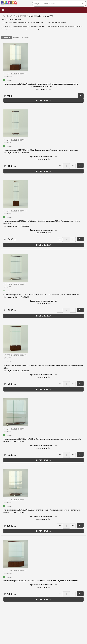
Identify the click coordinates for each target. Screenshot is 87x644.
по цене (6, 37)
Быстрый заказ (43, 100)
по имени (16, 37)
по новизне (26, 37)
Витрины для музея (18, 16)
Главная (4, 16)
